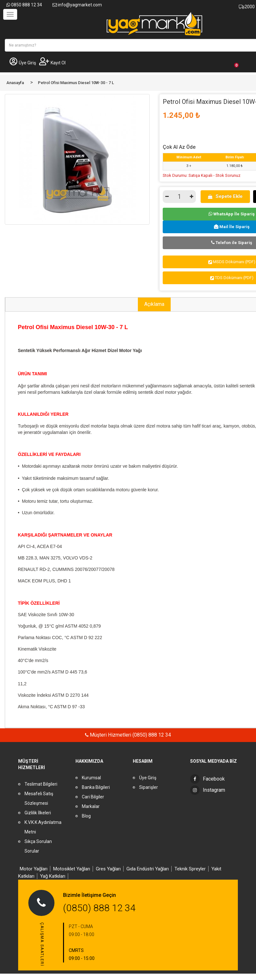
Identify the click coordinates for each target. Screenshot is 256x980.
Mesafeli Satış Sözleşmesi (39, 798)
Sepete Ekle (225, 196)
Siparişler (149, 787)
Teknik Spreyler (190, 869)
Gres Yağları (108, 869)
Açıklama (154, 304)
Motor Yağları (34, 869)
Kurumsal (91, 778)
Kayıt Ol (52, 63)
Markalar (91, 806)
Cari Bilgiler (93, 797)
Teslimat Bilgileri (41, 784)
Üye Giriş (23, 63)
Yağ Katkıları (53, 876)
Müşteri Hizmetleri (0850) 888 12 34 (130, 735)
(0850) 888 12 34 (99, 908)
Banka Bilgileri (96, 787)
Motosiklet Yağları (72, 869)
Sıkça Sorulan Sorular (38, 846)
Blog (86, 816)
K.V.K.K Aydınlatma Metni (43, 827)
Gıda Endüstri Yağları (148, 869)
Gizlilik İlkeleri (38, 813)
